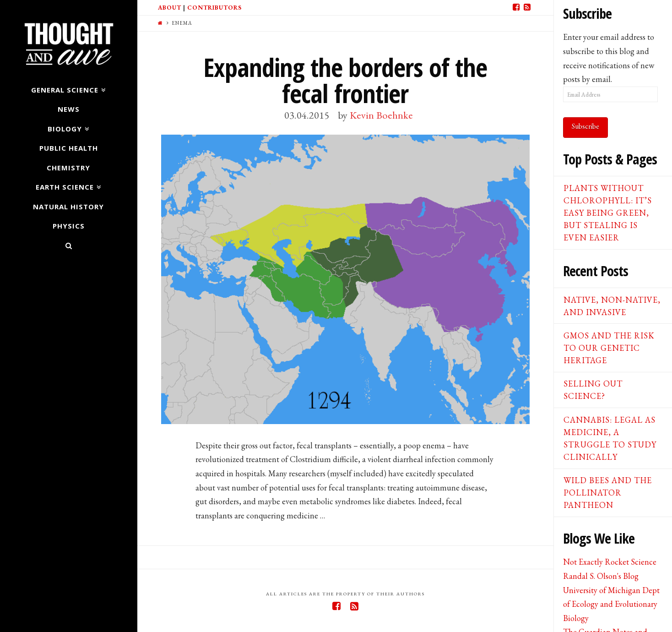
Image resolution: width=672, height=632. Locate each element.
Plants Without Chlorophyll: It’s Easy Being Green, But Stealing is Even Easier (608, 213)
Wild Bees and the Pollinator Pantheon (608, 493)
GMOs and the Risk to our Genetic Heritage (609, 348)
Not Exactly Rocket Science (610, 562)
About (170, 8)
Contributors (214, 8)
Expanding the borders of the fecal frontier (345, 80)
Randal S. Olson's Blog (601, 576)
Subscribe (585, 126)
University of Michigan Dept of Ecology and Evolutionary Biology (611, 604)
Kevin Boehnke (381, 115)
